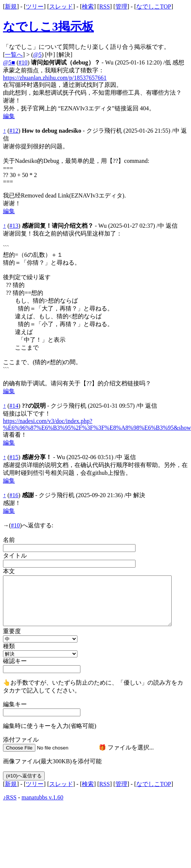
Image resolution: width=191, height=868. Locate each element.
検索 (88, 7)
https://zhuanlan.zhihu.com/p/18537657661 (55, 78)
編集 (9, 116)
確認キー (15, 661)
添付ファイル (21, 740)
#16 (14, 495)
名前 (9, 540)
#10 (23, 62)
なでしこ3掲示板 (48, 26)
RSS (105, 7)
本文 (9, 571)
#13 (14, 226)
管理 (121, 7)
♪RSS (10, 797)
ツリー (35, 7)
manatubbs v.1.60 (42, 797)
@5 (37, 55)
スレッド (61, 7)
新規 (11, 7)
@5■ (9, 62)
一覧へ (14, 55)
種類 (9, 646)
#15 (14, 457)
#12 (14, 131)
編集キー (15, 704)
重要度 (12, 631)
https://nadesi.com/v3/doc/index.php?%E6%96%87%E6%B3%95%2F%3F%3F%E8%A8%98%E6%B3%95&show (97, 424)
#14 (14, 406)
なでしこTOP (154, 7)
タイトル (15, 555)
